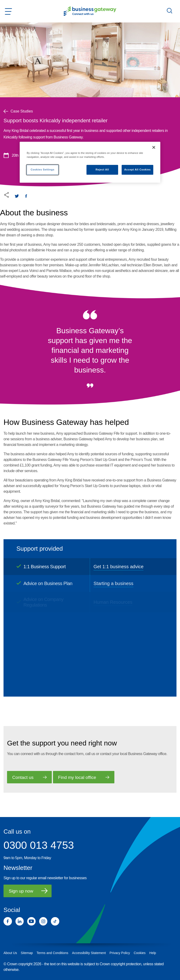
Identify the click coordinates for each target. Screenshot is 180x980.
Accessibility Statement (89, 953)
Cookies (140, 953)
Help (153, 953)
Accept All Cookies (137, 170)
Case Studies (18, 111)
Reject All (102, 170)
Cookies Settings (43, 170)
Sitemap (27, 953)
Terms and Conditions (52, 953)
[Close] (154, 147)
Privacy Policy (120, 953)
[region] (90, 162)
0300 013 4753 (39, 845)
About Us (10, 953)
